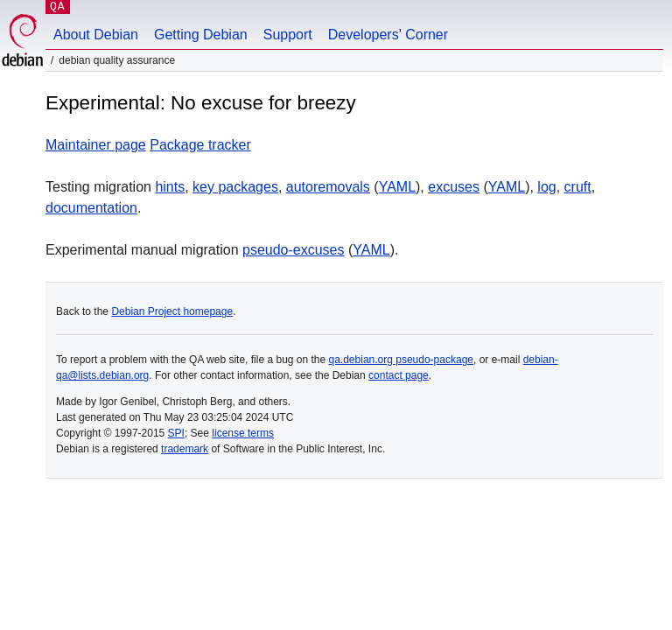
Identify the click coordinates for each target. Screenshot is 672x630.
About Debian (96, 35)
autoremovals (328, 187)
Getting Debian (201, 35)
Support (288, 35)
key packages (235, 187)
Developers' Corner (388, 35)
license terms (243, 433)
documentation (91, 208)
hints (170, 187)
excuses (454, 187)
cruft (578, 187)
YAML (397, 187)
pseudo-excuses (294, 250)
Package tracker (200, 145)
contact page (399, 375)
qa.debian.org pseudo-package (401, 360)
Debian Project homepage (172, 311)
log (546, 187)
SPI (176, 433)
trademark (185, 449)
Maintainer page (96, 145)
